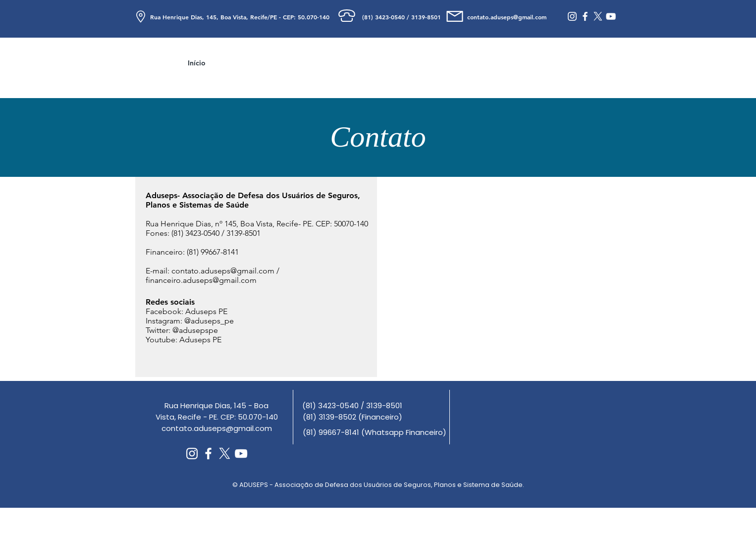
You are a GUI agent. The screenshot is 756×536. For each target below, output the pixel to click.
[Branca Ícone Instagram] (572, 16)
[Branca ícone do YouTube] (611, 16)
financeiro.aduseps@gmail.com (201, 280)
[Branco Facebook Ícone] (585, 16)
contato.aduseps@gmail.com (223, 271)
